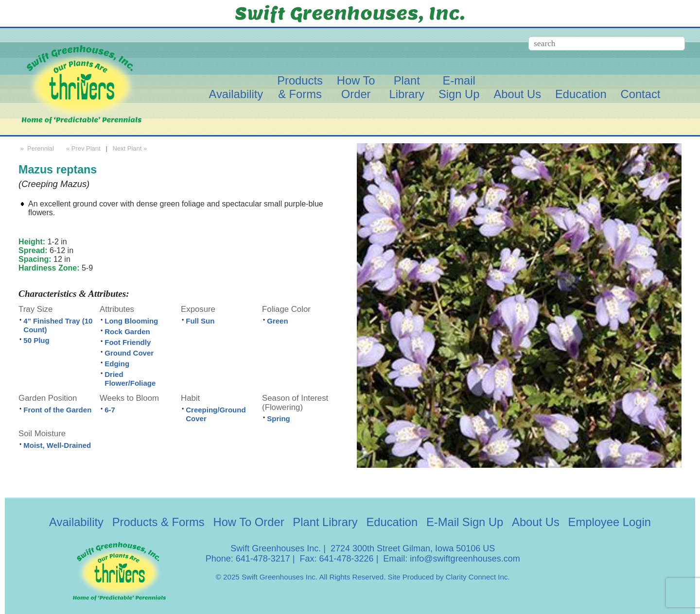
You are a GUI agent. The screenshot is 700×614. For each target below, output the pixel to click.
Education (581, 94)
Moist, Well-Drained (57, 445)
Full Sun (200, 321)
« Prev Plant (82, 148)
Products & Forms (158, 522)
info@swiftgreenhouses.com (465, 559)
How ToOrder (356, 87)
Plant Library (325, 522)
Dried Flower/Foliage (130, 379)
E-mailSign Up (459, 87)
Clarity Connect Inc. (478, 577)
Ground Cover (129, 353)
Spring (279, 418)
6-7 (110, 410)
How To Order (249, 522)
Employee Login (610, 522)
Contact (641, 94)
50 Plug (36, 340)
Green (277, 321)
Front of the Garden (57, 410)
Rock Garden (127, 332)
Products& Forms (300, 87)
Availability (236, 94)
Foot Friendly (128, 342)
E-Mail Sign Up (465, 522)
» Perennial (36, 148)
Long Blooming (131, 321)
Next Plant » (131, 148)
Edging (117, 364)
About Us (517, 94)
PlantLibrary (407, 87)
